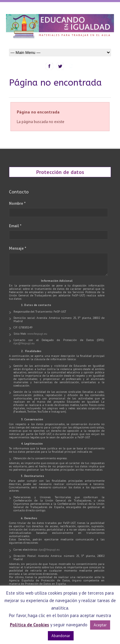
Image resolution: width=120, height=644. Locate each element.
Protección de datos (60, 172)
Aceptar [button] (100, 625)
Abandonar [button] (61, 636)
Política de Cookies (29, 625)
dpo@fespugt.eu (24, 343)
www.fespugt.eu (37, 334)
